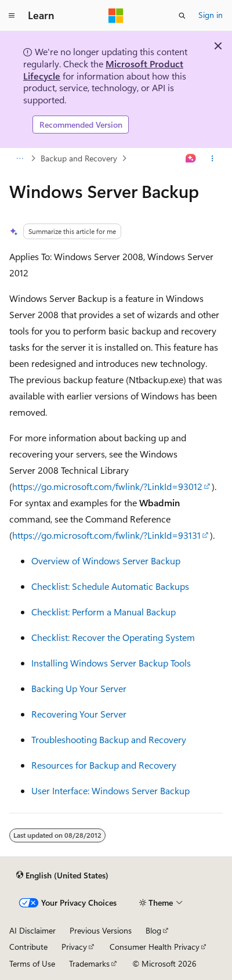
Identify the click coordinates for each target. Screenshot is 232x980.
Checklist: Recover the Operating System (113, 637)
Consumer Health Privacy (155, 947)
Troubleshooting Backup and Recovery (109, 739)
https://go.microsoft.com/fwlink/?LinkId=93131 (106, 535)
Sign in (211, 15)
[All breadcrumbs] (19, 158)
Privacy (74, 947)
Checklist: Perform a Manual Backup (104, 612)
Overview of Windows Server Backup (106, 561)
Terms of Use (32, 963)
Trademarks (89, 963)
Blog (153, 930)
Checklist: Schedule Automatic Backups (110, 586)
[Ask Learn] (191, 158)
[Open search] (182, 16)
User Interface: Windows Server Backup (110, 790)
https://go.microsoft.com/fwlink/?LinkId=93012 (107, 486)
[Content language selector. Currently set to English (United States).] (62, 875)
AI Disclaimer (32, 930)
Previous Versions (101, 930)
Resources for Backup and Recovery (104, 765)
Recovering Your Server (79, 714)
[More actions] (213, 158)
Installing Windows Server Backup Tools (111, 663)
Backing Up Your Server (79, 688)
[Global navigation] (12, 16)
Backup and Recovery (79, 158)
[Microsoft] (116, 16)
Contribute (28, 947)
